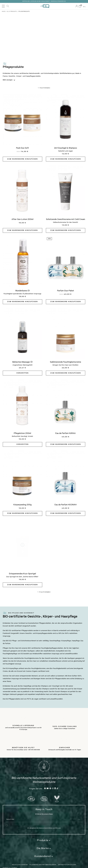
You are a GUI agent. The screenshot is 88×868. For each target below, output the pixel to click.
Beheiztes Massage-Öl (22, 362)
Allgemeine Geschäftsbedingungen (43, 861)
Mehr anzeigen (10, 80)
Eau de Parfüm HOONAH (66, 505)
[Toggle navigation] (3, 6)
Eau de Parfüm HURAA (66, 434)
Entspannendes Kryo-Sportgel (22, 574)
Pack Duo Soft (22, 148)
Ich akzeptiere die (33, 824)
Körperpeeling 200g (22, 505)
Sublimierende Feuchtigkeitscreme (66, 362)
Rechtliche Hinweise (20, 861)
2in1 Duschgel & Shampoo (66, 148)
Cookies (14, 864)
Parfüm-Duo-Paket (66, 291)
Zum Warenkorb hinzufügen (22, 159)
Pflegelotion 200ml (22, 434)
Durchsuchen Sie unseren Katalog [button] (8, 6)
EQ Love (45, 6)
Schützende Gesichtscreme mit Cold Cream (66, 220)
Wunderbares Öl (22, 291)
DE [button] (85, 7)
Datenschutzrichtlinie (46, 824)
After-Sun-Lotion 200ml (22, 220)
